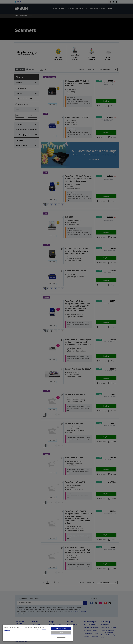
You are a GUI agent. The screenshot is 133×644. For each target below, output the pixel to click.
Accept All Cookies (61, 628)
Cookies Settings (61, 637)
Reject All (61, 633)
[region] (38, 633)
